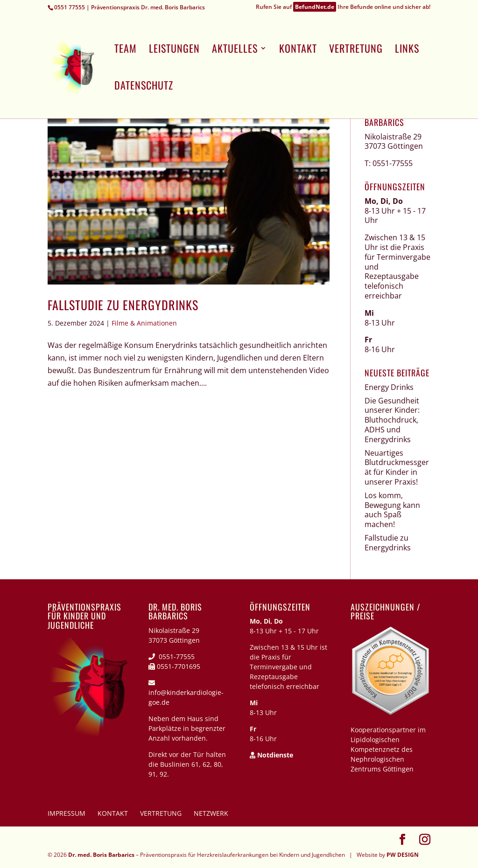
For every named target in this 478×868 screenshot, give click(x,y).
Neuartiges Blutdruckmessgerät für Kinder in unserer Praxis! (397, 467)
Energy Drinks (389, 387)
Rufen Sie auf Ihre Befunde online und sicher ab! (343, 8)
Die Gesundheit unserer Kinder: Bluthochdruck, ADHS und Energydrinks (392, 420)
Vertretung (356, 50)
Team (126, 50)
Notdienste (271, 755)
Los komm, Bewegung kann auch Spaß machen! (392, 510)
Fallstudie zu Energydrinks (123, 305)
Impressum (67, 813)
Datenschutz (144, 87)
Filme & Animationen (144, 323)
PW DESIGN (403, 855)
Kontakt (298, 50)
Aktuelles (235, 50)
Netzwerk (211, 813)
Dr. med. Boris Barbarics (101, 855)
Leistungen (174, 50)
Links (407, 50)
